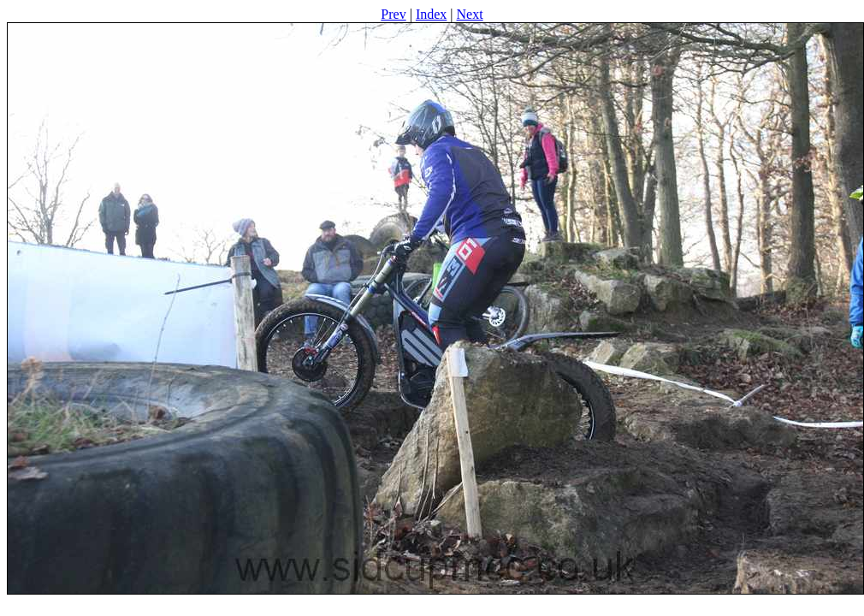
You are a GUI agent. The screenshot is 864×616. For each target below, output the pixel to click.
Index (431, 14)
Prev (393, 14)
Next (470, 14)
